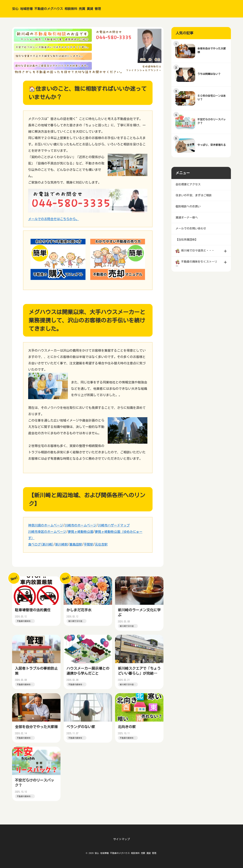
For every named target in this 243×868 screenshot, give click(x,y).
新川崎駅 (61, 544)
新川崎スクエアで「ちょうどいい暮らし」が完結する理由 (138, 675)
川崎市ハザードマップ (114, 525)
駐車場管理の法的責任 (33, 610)
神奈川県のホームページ (46, 525)
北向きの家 (127, 730)
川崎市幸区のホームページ (47, 532)
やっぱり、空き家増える (212, 145)
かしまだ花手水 (79, 610)
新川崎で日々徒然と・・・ (76, 623)
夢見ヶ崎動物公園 (81, 532)
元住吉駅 (101, 544)
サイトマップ (122, 839)
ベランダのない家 (81, 730)
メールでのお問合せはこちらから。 (54, 219)
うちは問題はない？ (209, 74)
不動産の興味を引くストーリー (24, 623)
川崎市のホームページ (81, 525)
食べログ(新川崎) (41, 544)
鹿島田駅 (76, 544)
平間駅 (88, 544)
